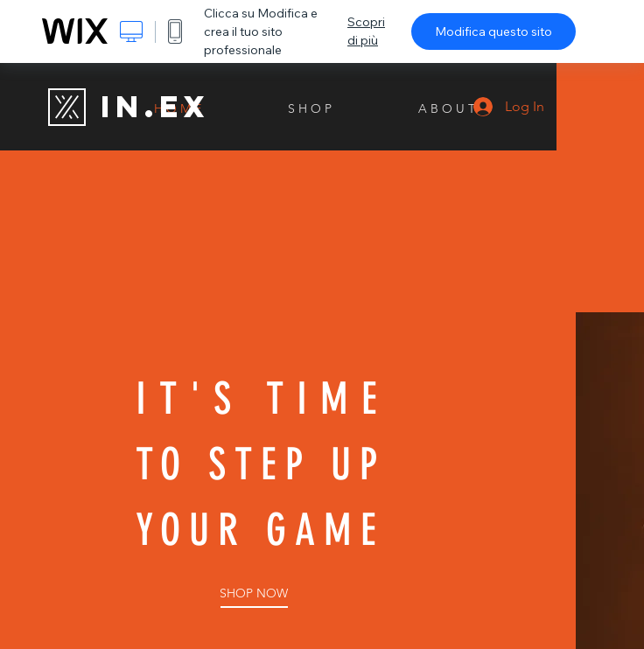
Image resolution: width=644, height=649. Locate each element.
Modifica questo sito (493, 31)
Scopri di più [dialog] (366, 31)
